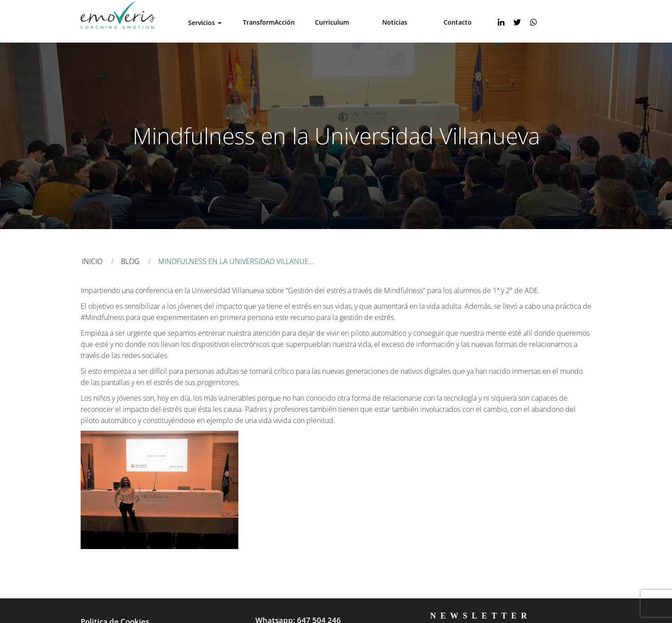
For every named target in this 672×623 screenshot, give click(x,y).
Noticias (395, 22)
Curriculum (332, 22)
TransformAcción (269, 22)
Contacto (458, 22)
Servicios (202, 23)
